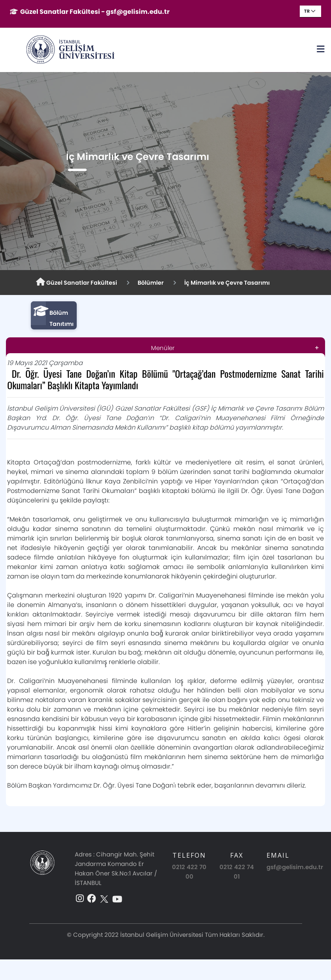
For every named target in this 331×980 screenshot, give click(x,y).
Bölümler (151, 283)
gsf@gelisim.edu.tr (295, 867)
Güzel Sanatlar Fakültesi (77, 282)
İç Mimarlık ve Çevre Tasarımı (227, 283)
